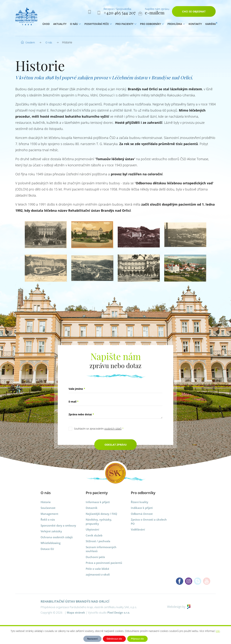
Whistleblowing (51, 543)
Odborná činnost (142, 514)
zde (218, 631)
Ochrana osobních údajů (57, 537)
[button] (80, 25)
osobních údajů (113, 429)
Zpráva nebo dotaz (81, 414)
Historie (46, 502)
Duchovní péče (95, 557)
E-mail (74, 402)
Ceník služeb (94, 535)
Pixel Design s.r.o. (119, 612)
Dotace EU (47, 549)
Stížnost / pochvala (98, 541)
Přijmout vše (137, 639)
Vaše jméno (77, 389)
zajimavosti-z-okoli (98, 574)
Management (49, 514)
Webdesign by (179, 607)
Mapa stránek (76, 612)
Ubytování (92, 529)
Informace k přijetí (98, 502)
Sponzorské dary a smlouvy (58, 525)
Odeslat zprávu (116, 445)
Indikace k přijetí (142, 508)
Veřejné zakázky (51, 531)
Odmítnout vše (114, 639)
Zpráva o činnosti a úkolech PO (149, 522)
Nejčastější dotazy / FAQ (101, 514)
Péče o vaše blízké (97, 569)
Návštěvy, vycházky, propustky (99, 522)
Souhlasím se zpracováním (99, 429)
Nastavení (92, 639)
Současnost (48, 508)
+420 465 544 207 (120, 13)
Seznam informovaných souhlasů (101, 549)
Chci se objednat (194, 12)
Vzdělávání (138, 529)
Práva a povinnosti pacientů (104, 563)
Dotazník (92, 508)
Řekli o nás (48, 519)
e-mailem (155, 13)
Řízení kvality (140, 502)
